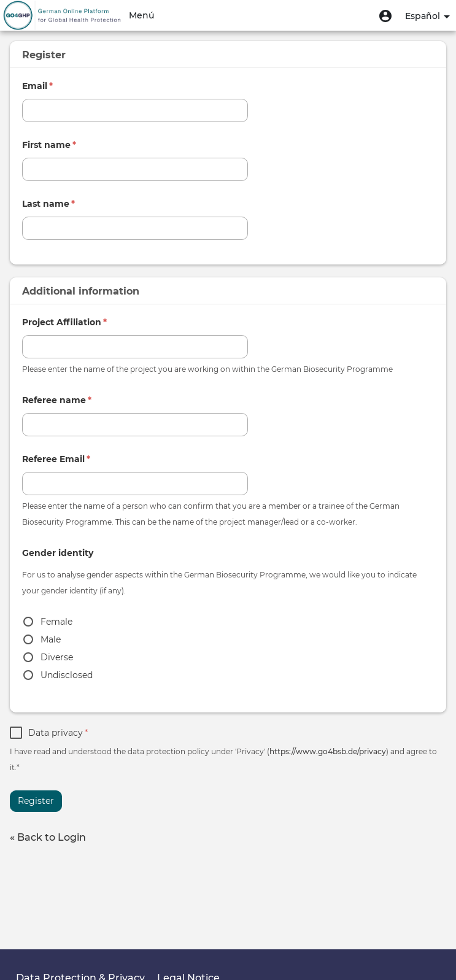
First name (49, 145)
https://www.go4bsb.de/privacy (328, 751)
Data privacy (58, 733)
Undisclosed (67, 675)
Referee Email (56, 459)
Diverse (57, 657)
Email (37, 86)
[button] (385, 15)
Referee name (57, 400)
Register (36, 801)
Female (56, 622)
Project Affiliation (64, 322)
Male (51, 639)
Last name (48, 204)
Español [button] (427, 16)
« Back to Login (48, 837)
